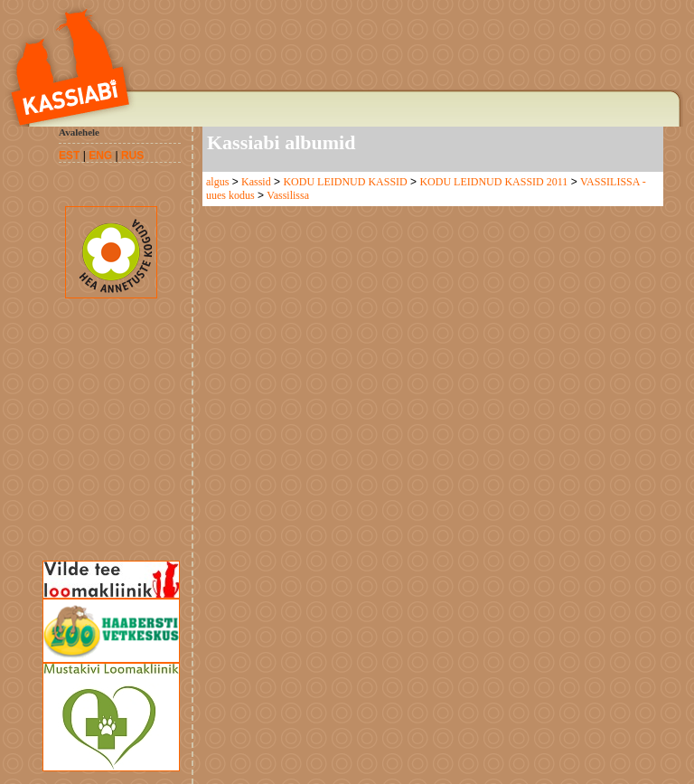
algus (217, 182)
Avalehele (79, 132)
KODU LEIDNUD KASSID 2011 (493, 182)
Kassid (256, 182)
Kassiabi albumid (281, 142)
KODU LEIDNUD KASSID (345, 182)
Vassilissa (288, 195)
